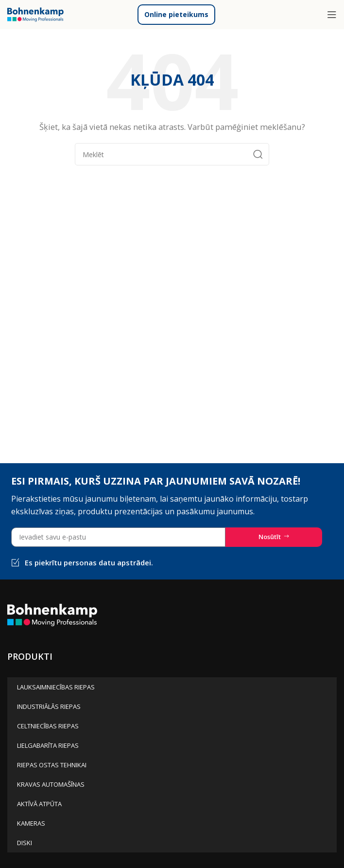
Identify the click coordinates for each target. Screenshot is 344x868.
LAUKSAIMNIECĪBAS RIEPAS (56, 687)
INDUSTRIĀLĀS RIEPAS (49, 706)
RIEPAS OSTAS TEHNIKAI (52, 765)
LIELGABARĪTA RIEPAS (48, 745)
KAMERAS (31, 823)
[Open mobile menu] (332, 15)
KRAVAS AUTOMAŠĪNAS (51, 784)
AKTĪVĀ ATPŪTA (39, 804)
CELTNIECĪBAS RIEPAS (48, 726)
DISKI (25, 843)
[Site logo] (35, 14)
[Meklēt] (172, 154)
